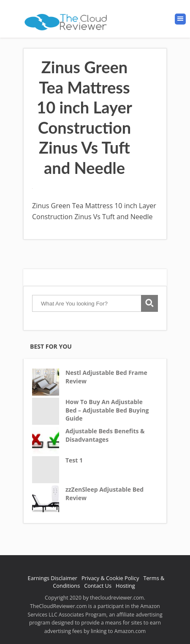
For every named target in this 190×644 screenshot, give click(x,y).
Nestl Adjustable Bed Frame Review (106, 377)
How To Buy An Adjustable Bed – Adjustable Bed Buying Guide (107, 410)
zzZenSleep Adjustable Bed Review (104, 494)
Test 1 (74, 460)
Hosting (125, 586)
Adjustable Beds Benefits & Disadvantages (105, 435)
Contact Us (98, 586)
